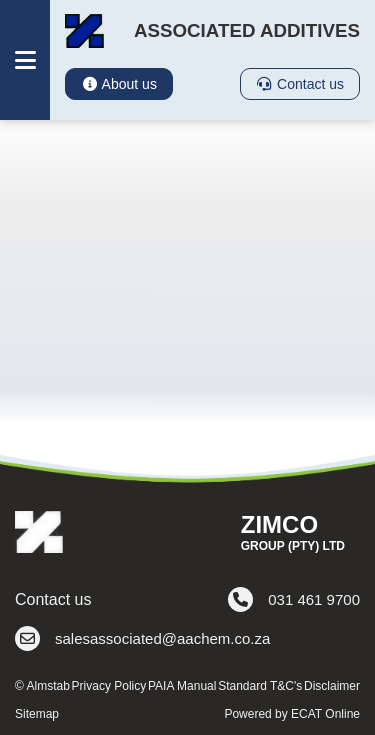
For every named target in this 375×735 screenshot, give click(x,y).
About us (119, 84)
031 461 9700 (294, 599)
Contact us (300, 84)
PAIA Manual (182, 686)
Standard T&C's (260, 686)
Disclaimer (332, 686)
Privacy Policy (109, 686)
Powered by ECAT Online (292, 714)
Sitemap (37, 714)
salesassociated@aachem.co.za (142, 638)
